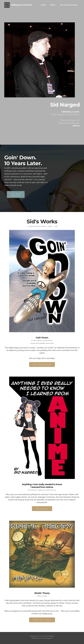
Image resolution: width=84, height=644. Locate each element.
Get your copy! (42, 509)
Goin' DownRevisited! (16, 194)
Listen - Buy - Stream (42, 620)
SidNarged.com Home (22, 5)
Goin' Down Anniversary (69, 5)
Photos (53, 5)
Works (43, 5)
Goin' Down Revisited (42, 364)
